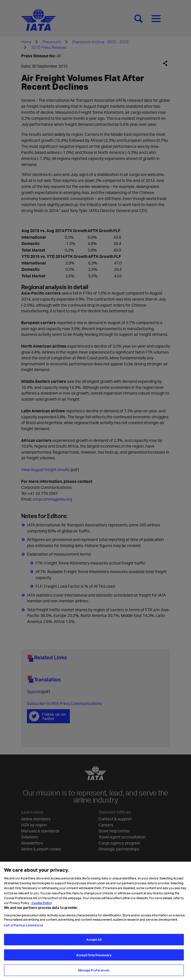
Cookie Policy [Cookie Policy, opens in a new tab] (41, 910)
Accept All (94, 947)
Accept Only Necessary (94, 962)
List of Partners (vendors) (23, 933)
